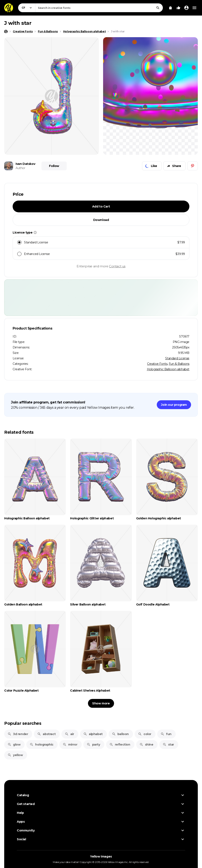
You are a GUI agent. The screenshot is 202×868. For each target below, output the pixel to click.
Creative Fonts (157, 364)
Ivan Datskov (25, 164)
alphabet (93, 734)
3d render (18, 734)
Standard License (177, 358)
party (93, 745)
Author (20, 168)
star (168, 745)
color (145, 734)
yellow (15, 755)
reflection (120, 745)
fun (166, 734)
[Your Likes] (178, 8)
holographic (42, 745)
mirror (70, 745)
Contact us (117, 266)
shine (146, 745)
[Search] (158, 8)
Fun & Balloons (179, 364)
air (69, 734)
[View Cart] (170, 8)
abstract (46, 734)
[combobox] (99, 8)
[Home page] (6, 32)
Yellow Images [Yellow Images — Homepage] (101, 856)
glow (14, 745)
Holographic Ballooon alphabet (168, 369)
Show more (101, 703)
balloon (120, 734)
